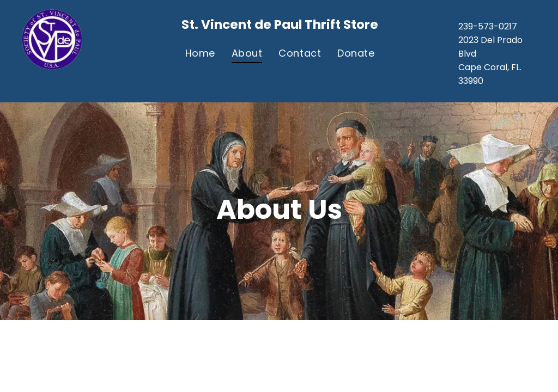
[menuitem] (200, 53)
